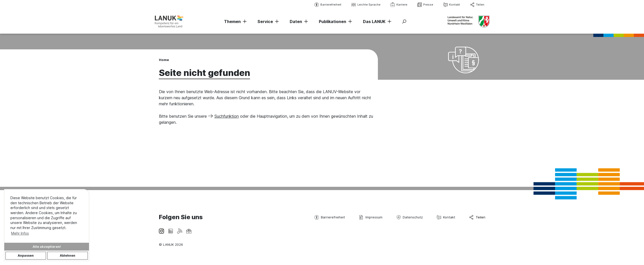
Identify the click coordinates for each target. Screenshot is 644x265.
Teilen (477, 5)
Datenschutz (410, 217)
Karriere (399, 5)
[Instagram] (161, 231)
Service (265, 22)
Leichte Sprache (366, 5)
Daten (296, 22)
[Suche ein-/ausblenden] (404, 22)
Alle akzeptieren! (47, 247)
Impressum (371, 217)
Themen (232, 22)
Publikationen (333, 22)
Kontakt (452, 5)
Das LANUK (374, 22)
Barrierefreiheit (328, 5)
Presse (425, 5)
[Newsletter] (189, 231)
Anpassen (26, 256)
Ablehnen (68, 256)
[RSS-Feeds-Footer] (180, 231)
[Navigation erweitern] (244, 22)
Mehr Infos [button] (20, 233)
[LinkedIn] (171, 231)
